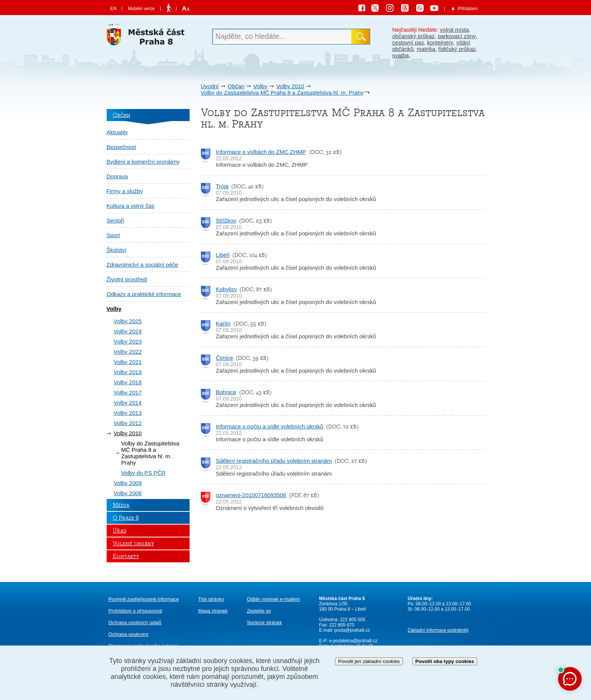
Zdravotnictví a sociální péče (142, 265)
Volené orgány (133, 543)
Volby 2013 (128, 413)
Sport (113, 235)
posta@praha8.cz (352, 630)
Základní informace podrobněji (438, 630)
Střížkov (226, 220)
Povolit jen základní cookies (369, 661)
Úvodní (210, 86)
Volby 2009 (128, 483)
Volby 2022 (128, 352)
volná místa (454, 30)
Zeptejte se (259, 611)
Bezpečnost (121, 147)
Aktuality (117, 132)
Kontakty (126, 556)
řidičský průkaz (457, 49)
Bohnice (226, 392)
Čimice (225, 358)
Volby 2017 (128, 392)
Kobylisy (227, 289)
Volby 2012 (128, 423)
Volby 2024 (128, 331)
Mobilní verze (141, 9)
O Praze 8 (126, 518)
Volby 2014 (128, 403)
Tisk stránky (211, 599)
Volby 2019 (128, 372)
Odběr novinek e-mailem (273, 599)
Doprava (117, 176)
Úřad (120, 531)
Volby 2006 (128, 493)
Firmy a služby (125, 191)
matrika (426, 49)
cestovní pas (408, 42)
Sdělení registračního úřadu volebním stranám (274, 461)
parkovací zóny (457, 36)
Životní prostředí (127, 279)
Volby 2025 (128, 321)
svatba (401, 55)
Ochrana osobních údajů (135, 622)
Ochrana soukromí (129, 634)
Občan (236, 86)
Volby (260, 86)
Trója (222, 186)
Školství (117, 250)
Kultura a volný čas (131, 206)
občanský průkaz (414, 36)
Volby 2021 (128, 362)
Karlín (223, 323)
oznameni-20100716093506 (251, 495)
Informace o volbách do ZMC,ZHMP (261, 152)
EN (114, 9)
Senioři (116, 220)
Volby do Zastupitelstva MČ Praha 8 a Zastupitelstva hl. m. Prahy (282, 93)
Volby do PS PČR (144, 473)
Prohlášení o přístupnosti (136, 611)
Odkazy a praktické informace (144, 294)
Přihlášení (468, 9)
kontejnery (440, 42)
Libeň (223, 255)
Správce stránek (264, 622)
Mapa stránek (213, 611)
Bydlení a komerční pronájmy (143, 162)
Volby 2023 (128, 342)
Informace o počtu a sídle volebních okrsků (270, 426)
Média (121, 505)
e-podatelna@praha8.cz (353, 641)
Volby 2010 (290, 86)
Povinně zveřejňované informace (144, 599)
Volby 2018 (128, 382)
